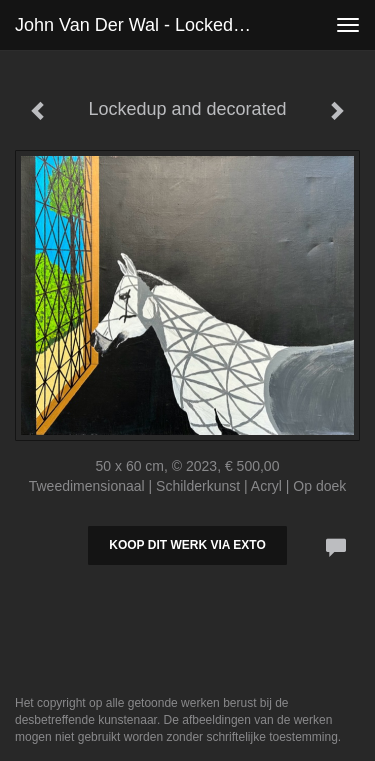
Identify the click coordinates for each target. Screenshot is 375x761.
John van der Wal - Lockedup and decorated (143, 25)
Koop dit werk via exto (187, 545)
